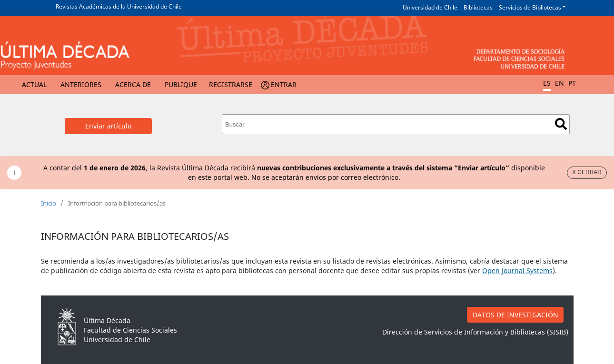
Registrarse (231, 84)
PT (572, 83)
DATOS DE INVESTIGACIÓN (515, 315)
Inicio (49, 203)
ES (547, 83)
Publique (181, 84)
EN (560, 83)
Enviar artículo (108, 126)
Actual (34, 84)
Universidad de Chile (430, 7)
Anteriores (81, 84)
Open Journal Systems (517, 271)
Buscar (561, 124)
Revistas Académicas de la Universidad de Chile (119, 6)
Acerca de (133, 84)
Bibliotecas (478, 7)
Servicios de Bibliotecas (530, 7)
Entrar (284, 84)
